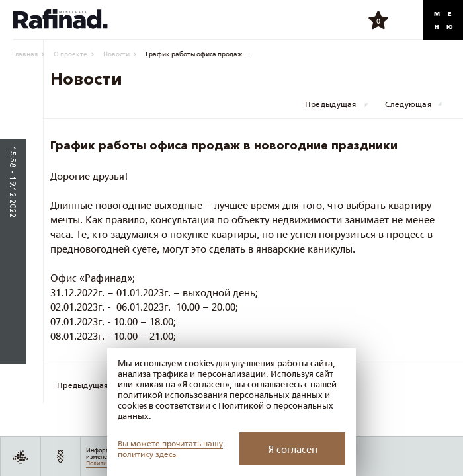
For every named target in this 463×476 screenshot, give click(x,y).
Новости (116, 54)
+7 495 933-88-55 (406, 20)
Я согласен (293, 449)
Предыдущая (331, 104)
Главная (25, 54)
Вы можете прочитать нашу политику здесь (170, 449)
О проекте (70, 54)
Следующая (408, 104)
